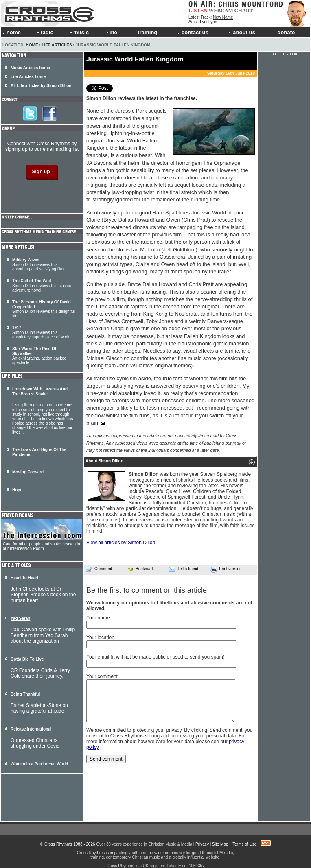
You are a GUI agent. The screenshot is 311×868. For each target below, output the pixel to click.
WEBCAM (221, 10)
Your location (100, 637)
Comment (99, 569)
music (79, 32)
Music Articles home (30, 68)
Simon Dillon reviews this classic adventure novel (42, 286)
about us (242, 32)
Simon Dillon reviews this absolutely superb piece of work (41, 332)
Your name (98, 618)
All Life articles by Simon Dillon (41, 86)
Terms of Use (244, 844)
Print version (226, 569)
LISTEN (198, 10)
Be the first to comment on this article (147, 590)
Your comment (102, 676)
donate (284, 32)
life (111, 32)
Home (32, 45)
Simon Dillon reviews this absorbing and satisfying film (38, 264)
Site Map (220, 844)
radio (44, 32)
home (12, 32)
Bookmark (141, 569)
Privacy (202, 844)
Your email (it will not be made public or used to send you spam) (155, 657)
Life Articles (57, 45)
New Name (223, 17)
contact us (193, 32)
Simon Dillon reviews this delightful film (44, 309)
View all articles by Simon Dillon (121, 543)
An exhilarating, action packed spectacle (39, 356)
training (145, 32)
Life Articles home (28, 77)
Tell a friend (184, 569)
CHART (244, 10)
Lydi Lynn (208, 22)
